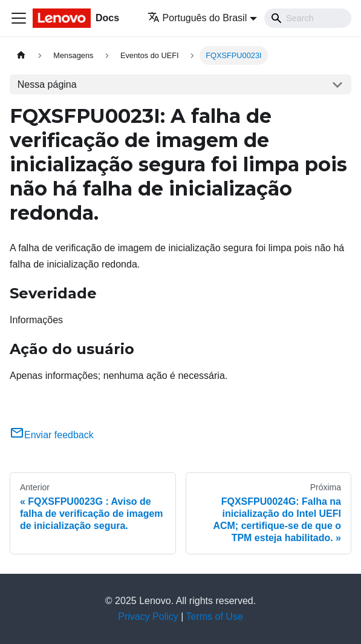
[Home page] (21, 55)
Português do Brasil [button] (197, 18)
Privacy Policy (148, 616)
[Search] (308, 18)
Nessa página (47, 84)
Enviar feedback (52, 435)
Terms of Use (215, 616)
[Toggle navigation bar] (19, 18)
